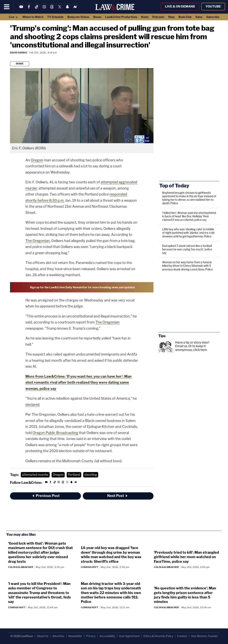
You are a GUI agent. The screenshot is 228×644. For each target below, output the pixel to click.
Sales (199, 17)
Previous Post (46, 496)
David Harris (18, 53)
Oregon (37, 160)
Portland (74, 475)
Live (13, 17)
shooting (91, 475)
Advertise (58, 636)
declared (32, 405)
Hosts (145, 17)
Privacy (91, 636)
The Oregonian (38, 241)
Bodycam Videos (78, 17)
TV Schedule (55, 17)
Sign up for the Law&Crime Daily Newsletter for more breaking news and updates (82, 287)
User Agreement (129, 636)
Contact (182, 636)
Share (20, 64)
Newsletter (75, 636)
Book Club (185, 17)
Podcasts (158, 17)
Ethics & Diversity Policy (158, 636)
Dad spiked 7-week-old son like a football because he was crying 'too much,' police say (187, 249)
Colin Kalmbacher (21, 567)
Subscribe (213, 17)
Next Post (118, 496)
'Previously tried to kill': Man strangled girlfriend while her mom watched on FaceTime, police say (186, 557)
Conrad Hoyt (90, 567)
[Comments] (11, 58)
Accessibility (107, 636)
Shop (171, 17)
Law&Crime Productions (121, 17)
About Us (43, 636)
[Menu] (7, 7)
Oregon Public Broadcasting (55, 433)
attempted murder (35, 475)
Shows (97, 17)
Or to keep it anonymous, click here (191, 348)
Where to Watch (33, 17)
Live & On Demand (180, 6)
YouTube (213, 6)
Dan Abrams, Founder (205, 636)
